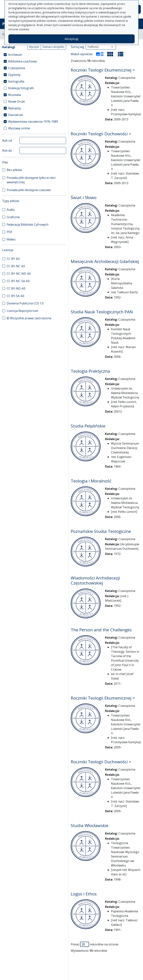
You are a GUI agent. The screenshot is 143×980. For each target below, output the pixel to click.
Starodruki (16, 115)
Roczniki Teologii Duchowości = (101, 134)
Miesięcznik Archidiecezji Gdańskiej (105, 261)
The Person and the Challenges (101, 630)
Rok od (7, 141)
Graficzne (13, 217)
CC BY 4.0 (13, 259)
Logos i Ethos (84, 894)
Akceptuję (71, 39)
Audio (11, 210)
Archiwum (15, 55)
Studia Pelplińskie (88, 426)
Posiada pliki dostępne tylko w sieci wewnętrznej (31, 180)
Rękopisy (15, 108)
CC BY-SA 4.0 (15, 296)
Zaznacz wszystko (53, 47)
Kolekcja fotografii (21, 88)
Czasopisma (17, 68)
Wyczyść (34, 47)
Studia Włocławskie (90, 825)
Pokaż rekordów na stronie (95, 944)
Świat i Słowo (84, 197)
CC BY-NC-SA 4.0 (18, 281)
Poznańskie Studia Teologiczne (101, 531)
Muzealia (15, 95)
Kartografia (16, 81)
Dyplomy (14, 75)
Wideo (11, 239)
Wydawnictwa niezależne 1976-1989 (33, 122)
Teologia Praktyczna (90, 371)
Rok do (7, 151)
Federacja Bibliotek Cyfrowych (28, 225)
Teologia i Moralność (91, 481)
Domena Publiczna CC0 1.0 (25, 303)
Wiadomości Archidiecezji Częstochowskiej (95, 580)
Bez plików (14, 170)
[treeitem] (34, 55)
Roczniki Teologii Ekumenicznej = (103, 70)
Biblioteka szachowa (22, 61)
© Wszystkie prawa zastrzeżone (29, 318)
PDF (9, 232)
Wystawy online (19, 128)
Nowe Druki (17, 101)
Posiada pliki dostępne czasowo (29, 190)
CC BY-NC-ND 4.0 (19, 274)
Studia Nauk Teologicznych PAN (102, 312)
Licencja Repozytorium (22, 311)
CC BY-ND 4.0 (16, 288)
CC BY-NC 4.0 (16, 266)
